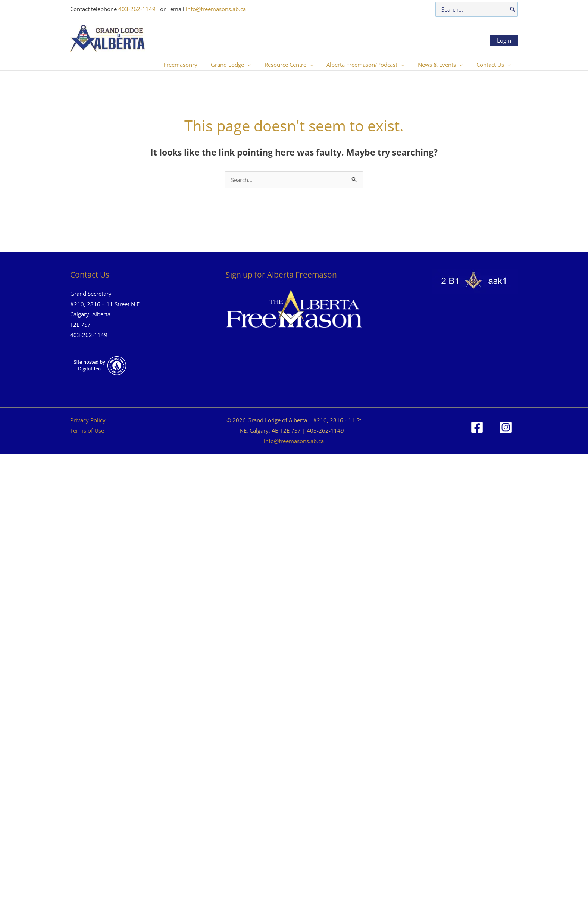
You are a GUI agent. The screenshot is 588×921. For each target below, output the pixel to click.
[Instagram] (506, 427)
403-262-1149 (137, 9)
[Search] (513, 9)
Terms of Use (87, 430)
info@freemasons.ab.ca (216, 9)
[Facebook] (477, 427)
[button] (257, 65)
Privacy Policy (88, 420)
